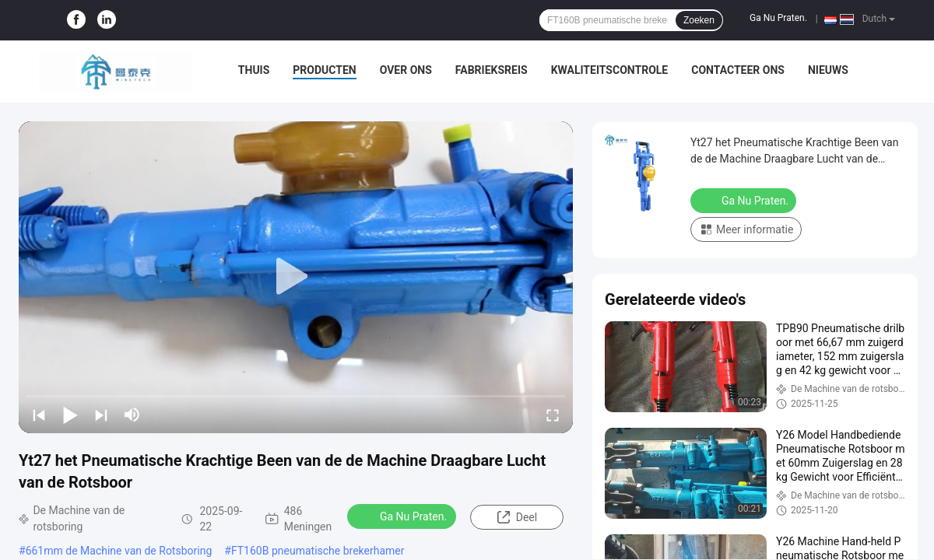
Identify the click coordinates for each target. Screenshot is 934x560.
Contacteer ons (738, 70)
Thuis (254, 70)
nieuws (828, 70)
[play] (296, 277)
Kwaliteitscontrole (610, 70)
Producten (324, 70)
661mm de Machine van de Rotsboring (119, 551)
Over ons (406, 70)
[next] (101, 415)
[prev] (39, 415)
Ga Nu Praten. (778, 18)
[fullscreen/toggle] (553, 415)
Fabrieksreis (492, 70)
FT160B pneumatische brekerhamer (318, 551)
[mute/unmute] (132, 415)
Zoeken (699, 20)
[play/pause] (70, 415)
